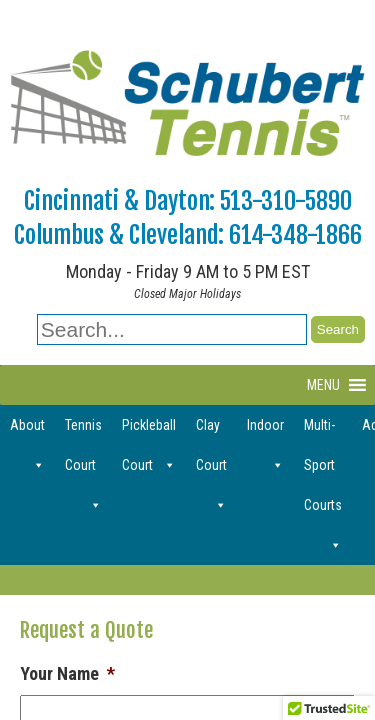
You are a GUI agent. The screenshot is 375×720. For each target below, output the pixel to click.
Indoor (265, 431)
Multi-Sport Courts (323, 431)
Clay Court (211, 431)
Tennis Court (83, 431)
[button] (323, 385)
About (27, 431)
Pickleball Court (149, 431)
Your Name (67, 673)
